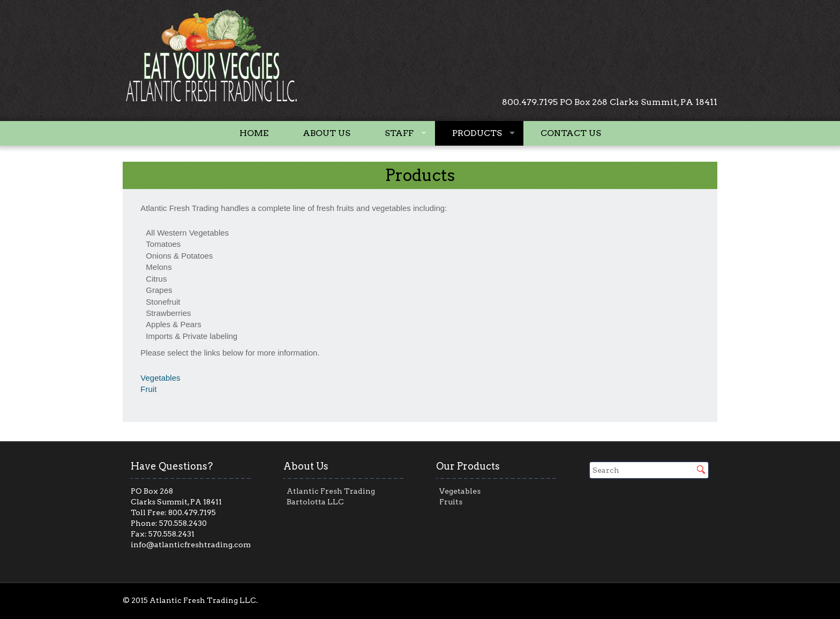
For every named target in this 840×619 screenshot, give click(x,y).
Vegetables (160, 378)
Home (254, 133)
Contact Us (571, 133)
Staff (399, 133)
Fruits (451, 502)
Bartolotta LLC (315, 502)
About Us (327, 133)
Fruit (148, 389)
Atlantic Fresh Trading (331, 491)
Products (477, 133)
